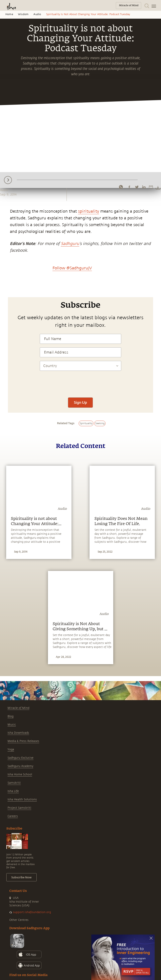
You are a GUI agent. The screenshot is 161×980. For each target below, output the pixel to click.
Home (9, 14)
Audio (37, 14)
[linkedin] (144, 187)
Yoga (11, 749)
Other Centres (19, 920)
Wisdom (23, 14)
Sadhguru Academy (20, 766)
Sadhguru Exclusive (20, 758)
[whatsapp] (121, 187)
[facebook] (129, 187)
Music (12, 725)
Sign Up (80, 402)
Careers (13, 816)
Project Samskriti (19, 808)
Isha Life (13, 791)
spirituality (89, 211)
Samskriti (14, 783)
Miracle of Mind (18, 708)
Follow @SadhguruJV (72, 268)
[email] (151, 187)
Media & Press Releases (23, 741)
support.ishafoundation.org (32, 912)
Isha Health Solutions (22, 799)
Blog (10, 716)
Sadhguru (70, 244)
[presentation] (80, 382)
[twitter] (137, 187)
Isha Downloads (18, 733)
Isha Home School (20, 774)
